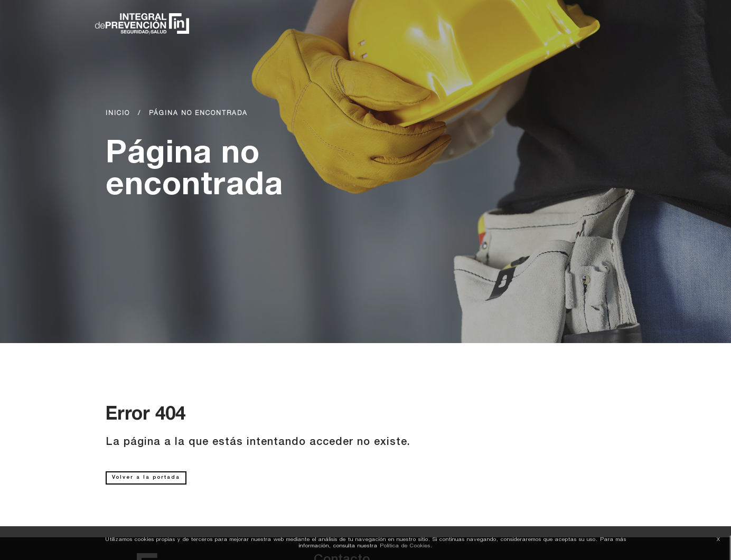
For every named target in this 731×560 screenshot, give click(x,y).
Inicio (118, 113)
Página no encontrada (198, 113)
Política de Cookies (405, 546)
